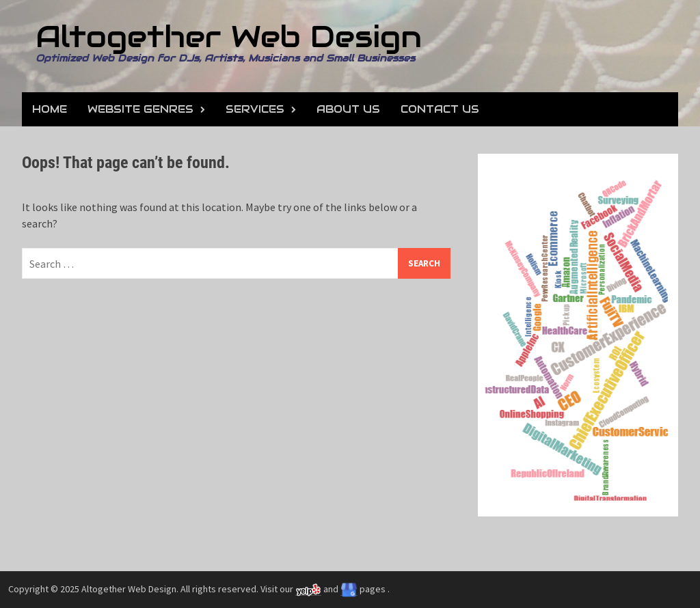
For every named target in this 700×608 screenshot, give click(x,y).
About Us (348, 109)
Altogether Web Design (229, 37)
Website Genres (140, 109)
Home (50, 109)
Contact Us (440, 109)
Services (255, 109)
